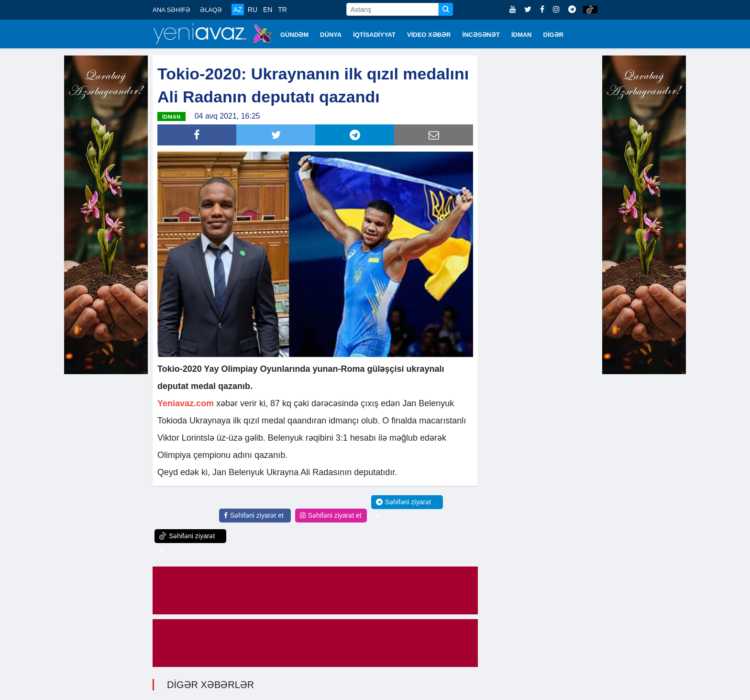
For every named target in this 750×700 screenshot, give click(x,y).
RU (253, 10)
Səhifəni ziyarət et (254, 515)
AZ (238, 10)
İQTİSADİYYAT (374, 35)
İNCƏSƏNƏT (481, 35)
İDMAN (522, 35)
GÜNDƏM (294, 35)
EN (268, 10)
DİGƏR (554, 35)
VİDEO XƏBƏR (429, 35)
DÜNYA (331, 35)
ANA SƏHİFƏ (171, 10)
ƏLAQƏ (211, 10)
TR (282, 10)
